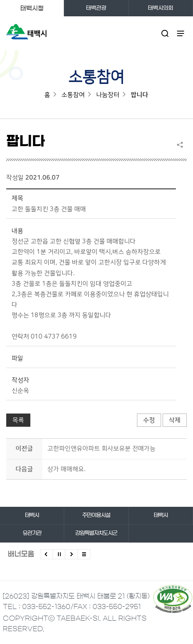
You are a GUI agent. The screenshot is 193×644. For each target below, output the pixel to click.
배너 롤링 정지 (59, 554)
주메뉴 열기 (180, 33)
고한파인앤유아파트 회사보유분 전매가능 (102, 449)
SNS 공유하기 (182, 145)
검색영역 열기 (165, 33)
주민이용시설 (96, 515)
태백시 (32, 515)
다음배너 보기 (71, 554)
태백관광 (96, 8)
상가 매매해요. (67, 469)
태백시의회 (161, 8)
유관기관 (32, 533)
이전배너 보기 (46, 554)
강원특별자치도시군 (96, 533)
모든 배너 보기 (84, 554)
